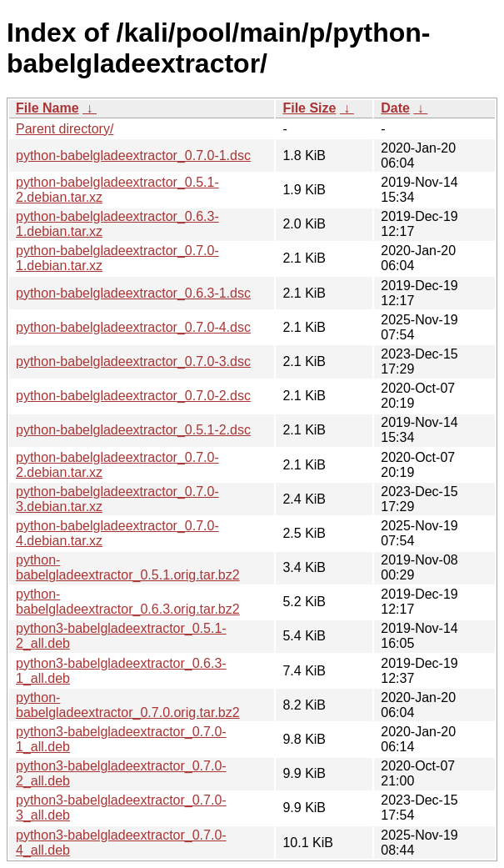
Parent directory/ (65, 129)
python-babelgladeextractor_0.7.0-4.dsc (133, 327)
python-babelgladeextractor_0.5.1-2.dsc (133, 430)
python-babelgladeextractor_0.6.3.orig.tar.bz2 (128, 602)
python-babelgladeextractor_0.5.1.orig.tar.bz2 (128, 567)
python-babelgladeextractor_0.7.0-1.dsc (133, 156)
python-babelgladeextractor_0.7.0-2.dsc (133, 396)
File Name (47, 108)
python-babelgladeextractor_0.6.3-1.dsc (133, 293)
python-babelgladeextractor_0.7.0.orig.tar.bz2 (128, 705)
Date (395, 108)
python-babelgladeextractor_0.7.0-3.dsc (133, 361)
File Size (309, 108)
